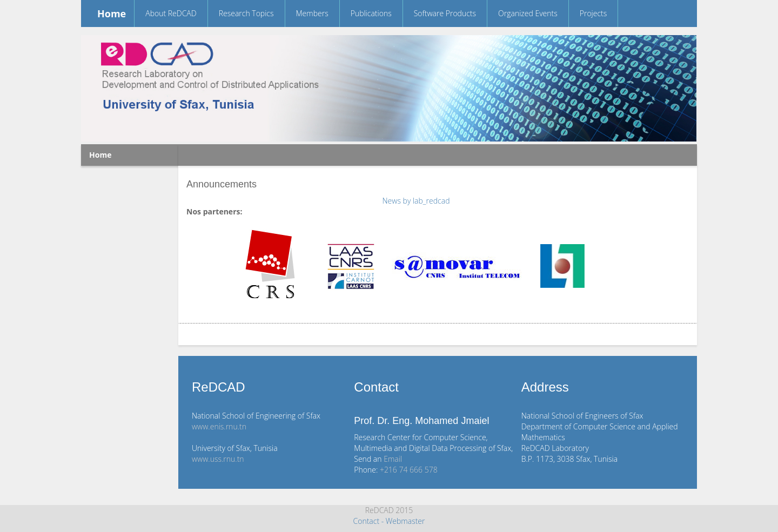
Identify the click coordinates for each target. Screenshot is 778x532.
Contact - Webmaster (389, 521)
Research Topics (246, 13)
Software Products (445, 13)
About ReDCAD (171, 13)
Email (393, 459)
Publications (371, 13)
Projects (593, 13)
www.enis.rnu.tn (219, 426)
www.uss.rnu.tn (218, 459)
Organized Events (528, 13)
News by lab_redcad (416, 201)
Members (312, 13)
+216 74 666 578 (409, 470)
